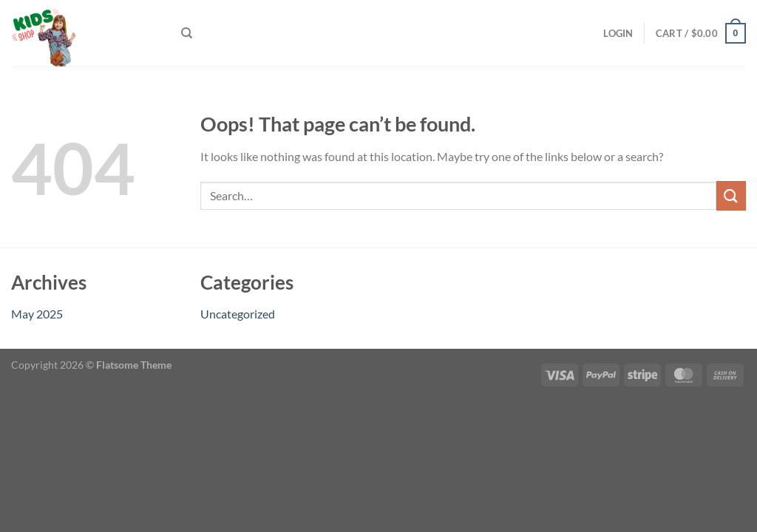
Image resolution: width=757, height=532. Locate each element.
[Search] (187, 33)
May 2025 (37, 314)
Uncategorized (238, 314)
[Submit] (731, 195)
